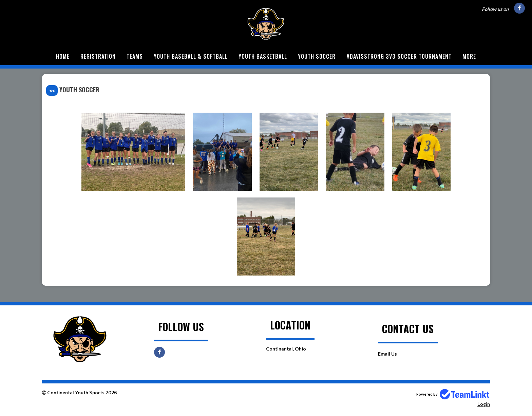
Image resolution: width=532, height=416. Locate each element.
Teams (135, 56)
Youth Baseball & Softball (191, 56)
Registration (98, 56)
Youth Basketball (263, 56)
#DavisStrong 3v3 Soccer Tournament (399, 56)
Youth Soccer (317, 56)
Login (484, 404)
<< (52, 90)
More (469, 56)
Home (63, 56)
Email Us (387, 354)
